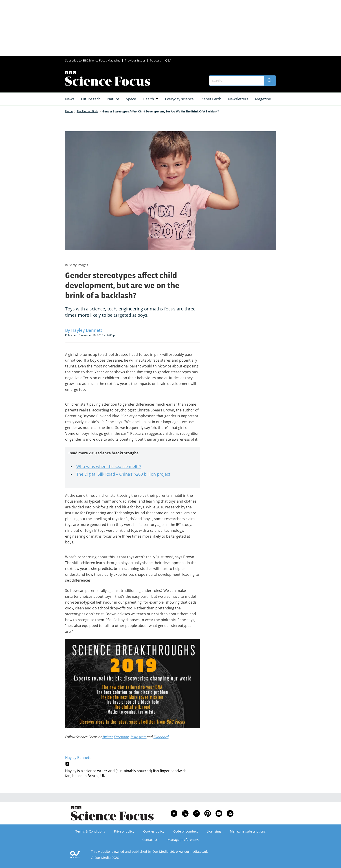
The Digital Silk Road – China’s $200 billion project (123, 474)
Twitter (108, 737)
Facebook (121, 737)
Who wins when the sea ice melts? (109, 466)
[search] (270, 81)
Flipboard (161, 737)
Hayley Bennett (78, 758)
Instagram (139, 737)
